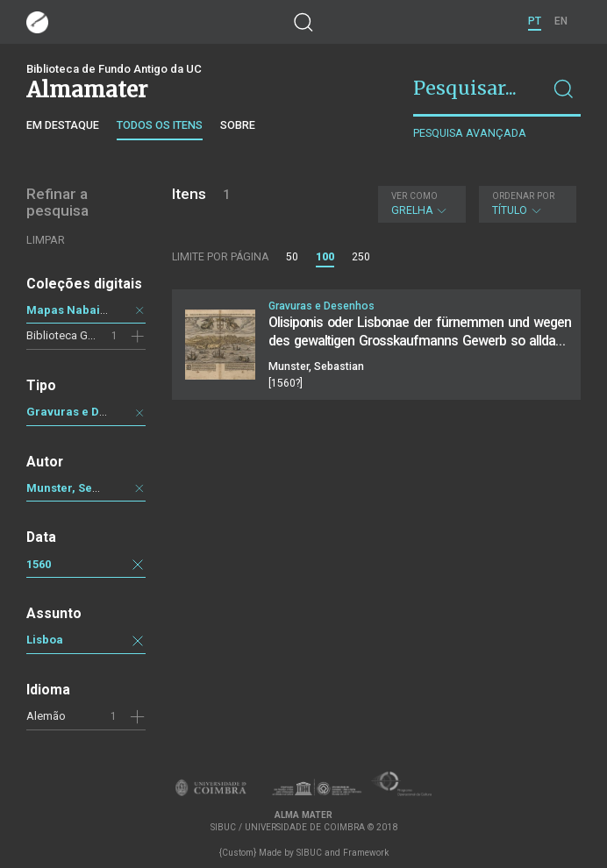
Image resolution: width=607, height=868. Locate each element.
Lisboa (45, 640)
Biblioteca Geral (66, 335)
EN (561, 21)
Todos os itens (160, 125)
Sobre (238, 125)
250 (361, 257)
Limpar (46, 240)
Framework (366, 853)
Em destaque (63, 125)
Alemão (46, 716)
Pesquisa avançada (470, 133)
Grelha (420, 204)
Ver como (414, 196)
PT (535, 21)
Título (525, 204)
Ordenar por (523, 196)
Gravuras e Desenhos (86, 412)
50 (292, 257)
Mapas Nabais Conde (86, 310)
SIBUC (309, 853)
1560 (39, 564)
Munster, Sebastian (80, 488)
